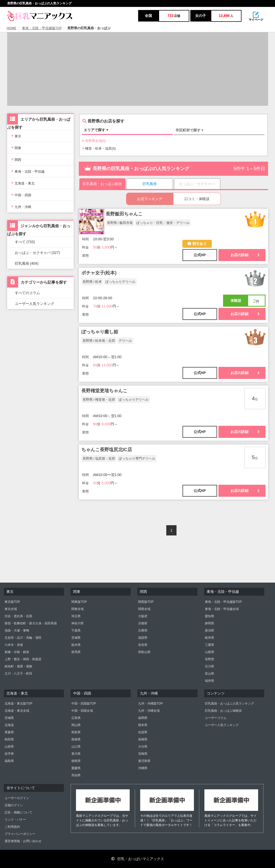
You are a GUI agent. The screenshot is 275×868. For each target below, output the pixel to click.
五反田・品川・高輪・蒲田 (23, 638)
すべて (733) (25, 242)
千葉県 (76, 631)
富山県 (210, 674)
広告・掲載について (18, 812)
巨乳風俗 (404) (27, 263)
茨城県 (76, 638)
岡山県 (76, 725)
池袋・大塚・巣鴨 (17, 631)
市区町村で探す (190, 130)
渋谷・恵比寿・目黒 (18, 616)
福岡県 (143, 718)
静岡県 (210, 623)
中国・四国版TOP (84, 704)
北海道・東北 (23, 183)
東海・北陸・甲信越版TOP (42, 28)
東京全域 (11, 609)
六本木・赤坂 (14, 645)
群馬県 (76, 652)
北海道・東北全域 (17, 711)
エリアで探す (96, 130)
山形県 (9, 747)
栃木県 (76, 645)
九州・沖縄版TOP (150, 704)
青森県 (9, 732)
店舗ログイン (14, 805)
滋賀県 (143, 638)
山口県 (76, 747)
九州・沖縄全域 (149, 711)
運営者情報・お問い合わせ (23, 841)
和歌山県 (144, 652)
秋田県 (9, 739)
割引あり (197, 244)
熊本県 (143, 725)
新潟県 (210, 631)
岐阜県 (210, 638)
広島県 (76, 718)
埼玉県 (76, 616)
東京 (16, 136)
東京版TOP (12, 602)
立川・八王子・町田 (18, 674)
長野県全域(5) (94, 141)
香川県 (76, 754)
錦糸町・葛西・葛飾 (18, 666)
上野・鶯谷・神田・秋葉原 (23, 659)
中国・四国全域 (82, 711)
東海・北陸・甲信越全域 (222, 609)
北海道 (9, 725)
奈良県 (143, 645)
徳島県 (76, 761)
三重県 (210, 645)
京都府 (143, 623)
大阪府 (143, 616)
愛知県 (210, 616)
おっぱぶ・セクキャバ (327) (37, 253)
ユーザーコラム (216, 718)
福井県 (210, 681)
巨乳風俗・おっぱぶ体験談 (223, 711)
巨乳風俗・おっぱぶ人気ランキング (229, 704)
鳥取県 (76, 732)
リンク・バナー (15, 820)
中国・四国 (21, 195)
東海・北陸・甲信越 (28, 171)
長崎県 (143, 739)
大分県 (143, 747)
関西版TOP (146, 602)
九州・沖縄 (21, 206)
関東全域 (78, 609)
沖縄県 (143, 768)
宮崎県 (143, 754)
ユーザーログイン (17, 798)
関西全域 (144, 609)
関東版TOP (79, 602)
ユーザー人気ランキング (35, 304)
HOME (12, 28)
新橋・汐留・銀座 (17, 652)
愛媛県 (76, 768)
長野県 (210, 659)
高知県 (76, 775)
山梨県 (210, 652)
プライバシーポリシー (20, 834)
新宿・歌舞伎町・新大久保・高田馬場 (31, 623)
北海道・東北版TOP (18, 704)
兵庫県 (143, 631)
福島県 (9, 761)
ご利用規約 (12, 827)
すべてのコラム (27, 293)
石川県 (210, 666)
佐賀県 (143, 732)
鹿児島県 (144, 761)
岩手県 (9, 754)
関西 (16, 159)
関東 (16, 147)
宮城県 (9, 718)
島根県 (76, 739)
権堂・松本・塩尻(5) (99, 148)
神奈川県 (78, 623)
